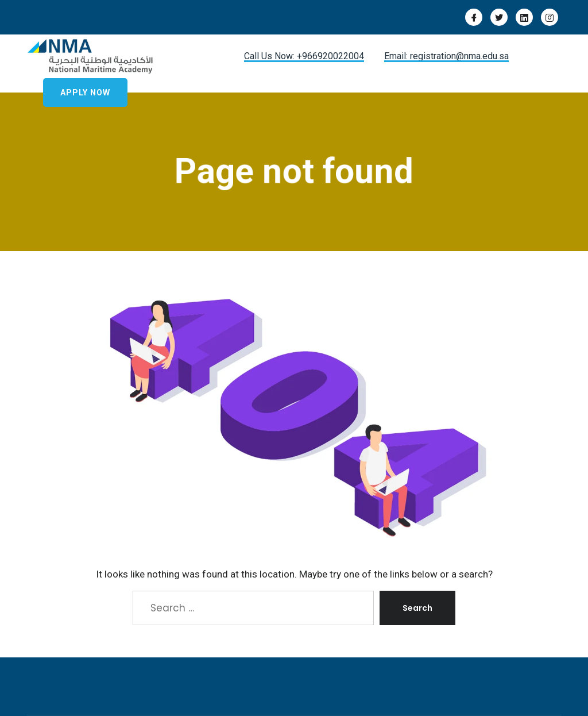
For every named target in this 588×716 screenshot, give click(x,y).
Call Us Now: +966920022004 (304, 56)
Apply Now (85, 93)
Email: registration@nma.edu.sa (446, 56)
